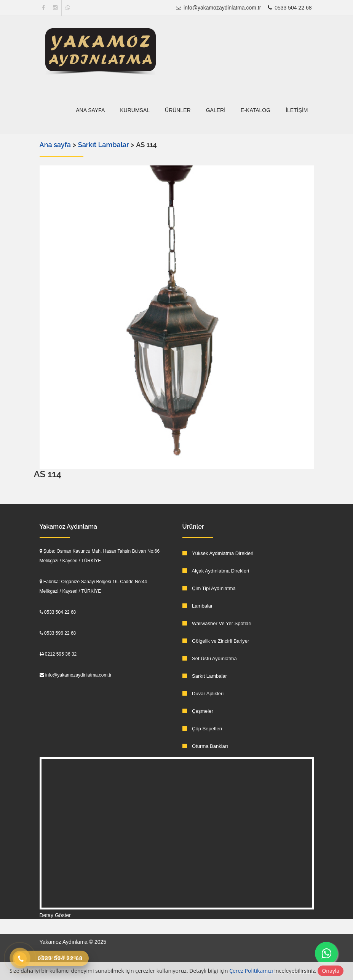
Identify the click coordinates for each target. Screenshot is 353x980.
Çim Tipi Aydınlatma (209, 588)
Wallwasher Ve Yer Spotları (217, 623)
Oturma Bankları (205, 746)
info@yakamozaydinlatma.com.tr (218, 8)
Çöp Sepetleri (202, 729)
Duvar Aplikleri (203, 694)
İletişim (297, 110)
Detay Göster (55, 915)
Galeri (216, 110)
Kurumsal (135, 110)
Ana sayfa (90, 110)
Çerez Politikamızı (251, 971)
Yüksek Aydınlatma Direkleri (218, 553)
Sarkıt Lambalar (104, 145)
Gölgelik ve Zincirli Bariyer (216, 641)
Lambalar (198, 606)
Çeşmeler (198, 711)
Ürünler (178, 110)
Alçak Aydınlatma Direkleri (216, 571)
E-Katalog (256, 110)
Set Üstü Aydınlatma (210, 658)
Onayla (331, 971)
